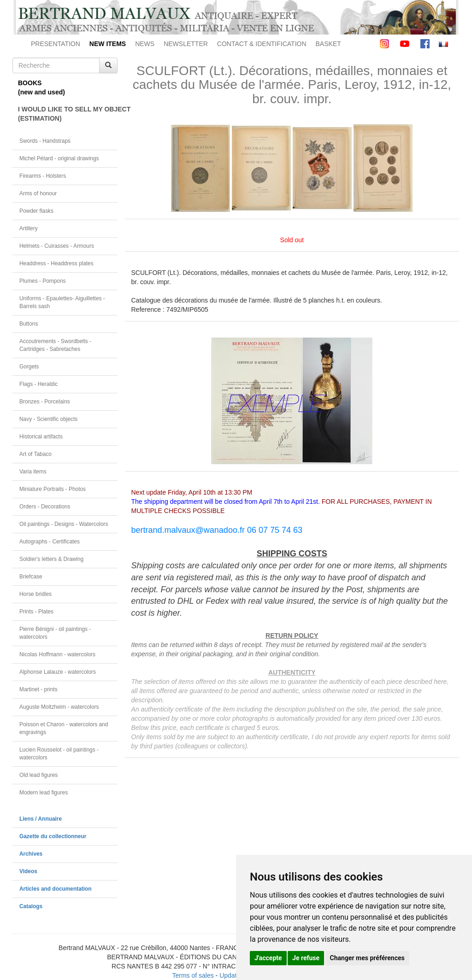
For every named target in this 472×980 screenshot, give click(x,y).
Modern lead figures (44, 793)
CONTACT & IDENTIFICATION (262, 44)
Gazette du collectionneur (53, 836)
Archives (31, 854)
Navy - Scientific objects (48, 419)
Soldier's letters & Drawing (51, 559)
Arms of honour (38, 193)
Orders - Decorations (45, 507)
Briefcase (31, 577)
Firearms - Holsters (43, 176)
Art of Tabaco (35, 454)
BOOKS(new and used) (41, 87)
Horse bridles (35, 594)
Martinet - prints (38, 689)
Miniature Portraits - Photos (53, 489)
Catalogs (31, 906)
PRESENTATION (56, 44)
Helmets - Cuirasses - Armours (57, 246)
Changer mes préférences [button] (367, 958)
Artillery (29, 228)
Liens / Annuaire (41, 819)
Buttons (29, 324)
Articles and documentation (56, 889)
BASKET (328, 44)
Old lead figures (38, 775)
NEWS (145, 44)
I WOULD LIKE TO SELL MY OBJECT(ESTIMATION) (68, 114)
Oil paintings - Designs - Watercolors (64, 524)
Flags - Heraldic (38, 384)
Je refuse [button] (306, 958)
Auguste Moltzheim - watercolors (59, 707)
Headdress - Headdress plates (56, 263)
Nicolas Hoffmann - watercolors (57, 654)
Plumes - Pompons (42, 281)
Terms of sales (193, 975)
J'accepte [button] (268, 958)
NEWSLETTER (186, 44)
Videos (28, 871)
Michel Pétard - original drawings (59, 158)
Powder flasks (36, 211)
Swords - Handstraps (45, 141)
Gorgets (29, 367)
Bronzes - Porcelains (45, 402)
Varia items (33, 472)
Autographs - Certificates (50, 542)
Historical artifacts (41, 437)
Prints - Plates (36, 612)
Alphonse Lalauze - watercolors (58, 672)
